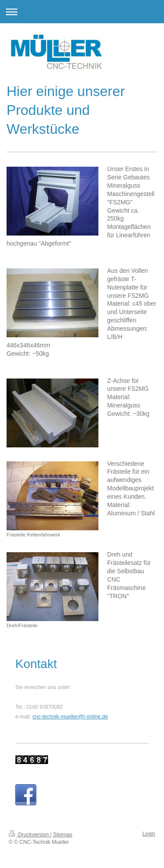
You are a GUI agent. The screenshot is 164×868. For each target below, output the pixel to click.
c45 (138, 304)
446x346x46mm (28, 345)
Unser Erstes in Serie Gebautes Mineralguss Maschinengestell (131, 186)
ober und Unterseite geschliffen (132, 312)
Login (149, 834)
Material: (119, 304)
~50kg (40, 354)
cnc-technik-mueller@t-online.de (70, 717)
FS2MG (138, 296)
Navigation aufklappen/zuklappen (82, 12)
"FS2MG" (120, 202)
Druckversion (30, 835)
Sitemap (63, 835)
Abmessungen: (127, 329)
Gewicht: (18, 354)
